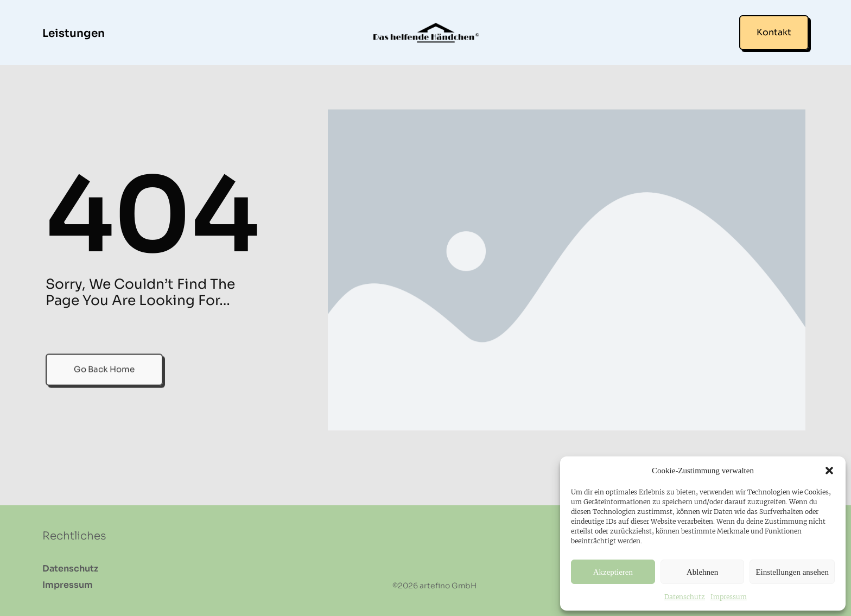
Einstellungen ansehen (792, 572)
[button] (829, 471)
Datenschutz (685, 597)
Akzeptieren (613, 572)
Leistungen (74, 34)
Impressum (729, 597)
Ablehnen (702, 572)
